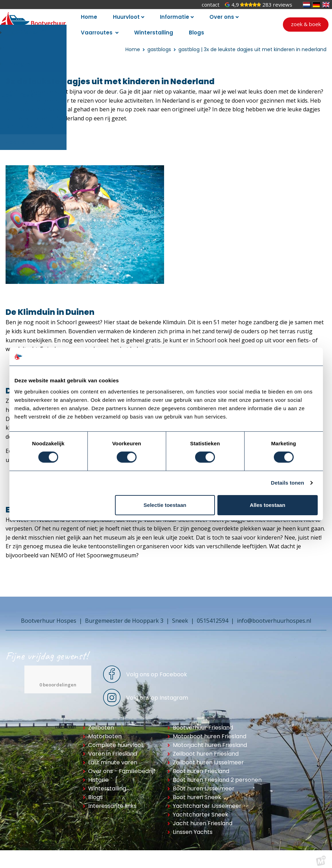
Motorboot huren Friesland (210, 732)
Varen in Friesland (113, 749)
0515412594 (213, 616)
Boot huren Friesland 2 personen (217, 775)
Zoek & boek (306, 22)
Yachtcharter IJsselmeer (207, 801)
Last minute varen (113, 758)
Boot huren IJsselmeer (204, 784)
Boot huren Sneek (197, 793)
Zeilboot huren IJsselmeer (208, 758)
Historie (98, 775)
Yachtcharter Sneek (200, 810)
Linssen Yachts (193, 827)
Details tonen (288, 483)
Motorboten (105, 732)
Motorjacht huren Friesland (210, 740)
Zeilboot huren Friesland (206, 749)
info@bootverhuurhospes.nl (274, 616)
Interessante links (112, 801)
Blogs (95, 793)
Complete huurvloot (116, 740)
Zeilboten (101, 723)
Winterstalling (107, 784)
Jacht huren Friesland (203, 819)
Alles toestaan (268, 505)
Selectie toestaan (165, 505)
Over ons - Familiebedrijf (122, 767)
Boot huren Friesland (201, 767)
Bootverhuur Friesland (203, 723)
